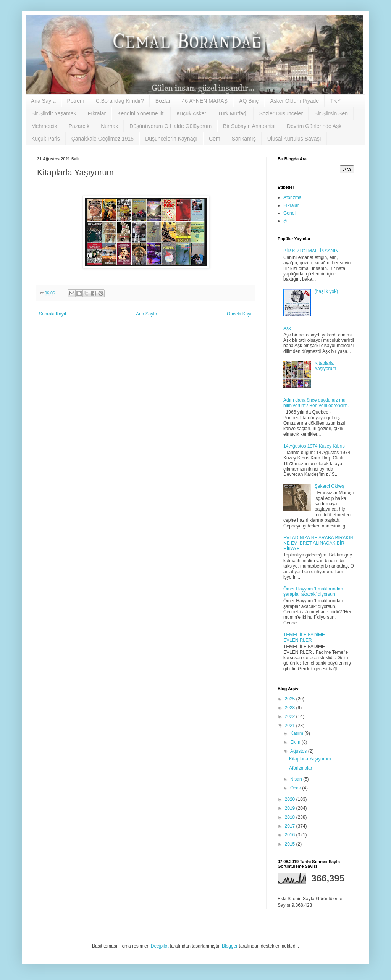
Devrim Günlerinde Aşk (314, 126)
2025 (291, 699)
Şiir (287, 221)
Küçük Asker (191, 113)
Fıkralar (97, 113)
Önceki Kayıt (240, 314)
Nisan (297, 779)
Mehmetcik (44, 126)
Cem (215, 139)
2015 (291, 844)
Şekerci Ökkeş (329, 486)
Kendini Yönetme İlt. (141, 113)
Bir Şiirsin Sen (331, 113)
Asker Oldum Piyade (294, 101)
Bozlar (163, 101)
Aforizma (292, 197)
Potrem (76, 101)
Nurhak (109, 126)
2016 (291, 835)
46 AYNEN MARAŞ (205, 101)
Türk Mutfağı (233, 113)
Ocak (296, 788)
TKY (335, 101)
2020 (291, 799)
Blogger (230, 946)
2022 (291, 716)
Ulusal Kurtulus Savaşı (294, 139)
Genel (289, 213)
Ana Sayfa (43, 101)
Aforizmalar (301, 768)
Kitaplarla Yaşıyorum (325, 366)
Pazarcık (79, 126)
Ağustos (299, 751)
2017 (291, 826)
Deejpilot (160, 946)
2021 (291, 726)
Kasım (297, 733)
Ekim (296, 742)
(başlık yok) (326, 291)
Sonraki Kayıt (53, 314)
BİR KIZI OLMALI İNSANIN (311, 251)
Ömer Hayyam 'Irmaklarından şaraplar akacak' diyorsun (313, 592)
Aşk (287, 328)
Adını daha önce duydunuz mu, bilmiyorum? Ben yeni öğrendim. (316, 403)
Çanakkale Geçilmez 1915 (103, 139)
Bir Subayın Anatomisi (249, 126)
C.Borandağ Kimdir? (120, 101)
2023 (291, 708)
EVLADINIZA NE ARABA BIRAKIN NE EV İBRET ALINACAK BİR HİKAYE (318, 543)
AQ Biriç (249, 101)
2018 (291, 817)
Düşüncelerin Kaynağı (171, 139)
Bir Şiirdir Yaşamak (54, 113)
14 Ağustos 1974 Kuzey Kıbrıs (314, 446)
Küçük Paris (46, 139)
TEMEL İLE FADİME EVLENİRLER (304, 637)
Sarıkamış (244, 139)
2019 (291, 808)
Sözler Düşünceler (281, 113)
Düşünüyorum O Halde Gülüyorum (170, 126)
